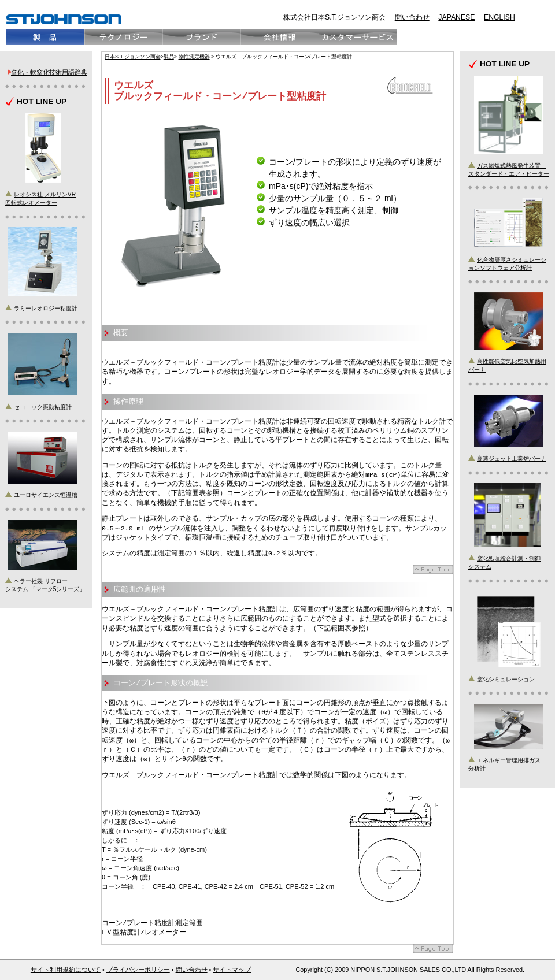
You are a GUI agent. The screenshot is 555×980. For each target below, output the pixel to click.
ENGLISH (499, 17)
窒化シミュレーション (506, 679)
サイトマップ (232, 970)
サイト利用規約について (66, 970)
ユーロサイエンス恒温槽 (46, 495)
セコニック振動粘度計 (43, 407)
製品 (169, 57)
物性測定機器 (194, 57)
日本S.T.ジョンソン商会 (133, 57)
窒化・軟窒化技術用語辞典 (49, 72)
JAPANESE (456, 17)
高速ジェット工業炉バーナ (512, 459)
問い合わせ (412, 17)
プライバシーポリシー (138, 970)
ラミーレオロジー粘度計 (46, 308)
